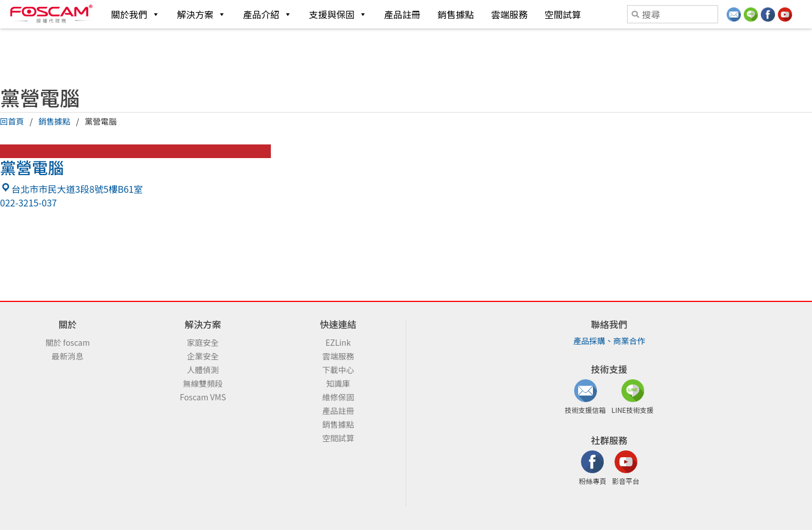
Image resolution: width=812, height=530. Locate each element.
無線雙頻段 (203, 383)
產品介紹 (267, 14)
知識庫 (338, 383)
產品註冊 (402, 14)
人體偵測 (203, 370)
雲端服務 (509, 14)
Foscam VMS (203, 397)
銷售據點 (456, 14)
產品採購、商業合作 (609, 341)
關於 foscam (68, 342)
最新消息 (68, 356)
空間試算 (563, 14)
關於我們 (135, 14)
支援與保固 (338, 14)
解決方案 (201, 14)
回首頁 (12, 121)
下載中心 (338, 370)
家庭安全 (203, 342)
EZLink (338, 342)
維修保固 (338, 397)
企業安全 (203, 356)
